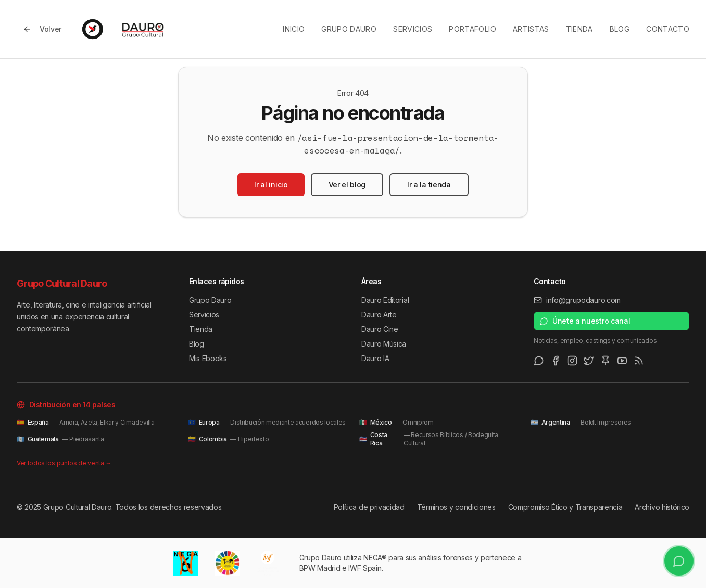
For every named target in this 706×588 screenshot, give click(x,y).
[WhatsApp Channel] (539, 361)
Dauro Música (384, 344)
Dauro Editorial (385, 300)
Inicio (294, 29)
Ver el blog (347, 184)
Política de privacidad (369, 507)
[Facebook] (556, 361)
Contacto (668, 29)
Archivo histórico (662, 507)
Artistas (531, 29)
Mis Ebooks (208, 358)
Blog (620, 29)
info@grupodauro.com (577, 300)
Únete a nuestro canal (585, 321)
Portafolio (472, 29)
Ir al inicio (271, 184)
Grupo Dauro (349, 29)
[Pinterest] (606, 361)
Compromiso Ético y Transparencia (565, 507)
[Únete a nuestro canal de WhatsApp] (679, 561)
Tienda (579, 29)
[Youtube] (622, 361)
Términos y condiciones (456, 507)
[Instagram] (572, 361)
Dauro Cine (380, 329)
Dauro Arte (379, 315)
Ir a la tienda (429, 184)
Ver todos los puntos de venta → (64, 463)
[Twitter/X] (589, 361)
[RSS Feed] (639, 361)
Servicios (413, 29)
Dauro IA (375, 358)
